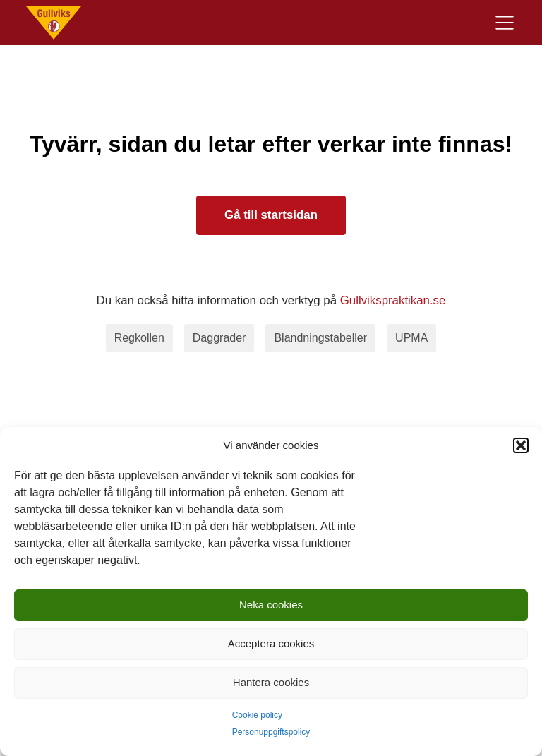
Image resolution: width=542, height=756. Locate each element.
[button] (521, 445)
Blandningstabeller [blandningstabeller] (320, 338)
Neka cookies (271, 605)
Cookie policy (257, 715)
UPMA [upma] (411, 338)
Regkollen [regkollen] (139, 338)
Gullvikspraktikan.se (393, 300)
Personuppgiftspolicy (271, 732)
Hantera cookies (271, 682)
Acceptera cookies (271, 643)
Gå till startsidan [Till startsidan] (271, 215)
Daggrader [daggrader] (219, 338)
